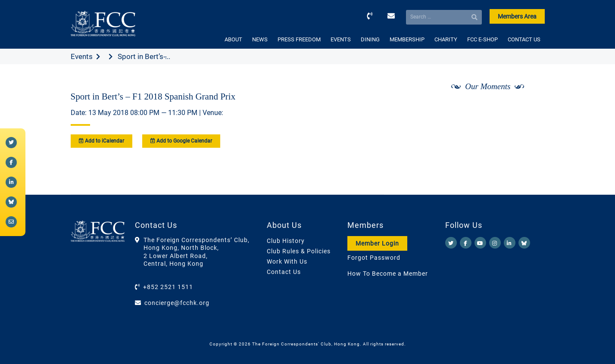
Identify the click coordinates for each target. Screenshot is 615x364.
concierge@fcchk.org (177, 303)
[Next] (528, 109)
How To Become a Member (388, 274)
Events (82, 56)
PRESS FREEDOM (299, 39)
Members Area (517, 16)
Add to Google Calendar (181, 141)
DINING (370, 39)
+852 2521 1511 (168, 287)
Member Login (377, 243)
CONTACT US (524, 39)
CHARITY (446, 39)
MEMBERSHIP (407, 39)
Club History (286, 241)
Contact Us (284, 272)
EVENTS (341, 39)
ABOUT (233, 39)
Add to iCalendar (101, 141)
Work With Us (287, 261)
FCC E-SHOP (482, 39)
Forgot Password (374, 258)
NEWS (260, 39)
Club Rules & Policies (299, 251)
